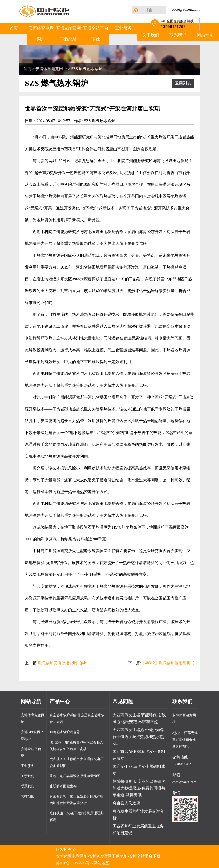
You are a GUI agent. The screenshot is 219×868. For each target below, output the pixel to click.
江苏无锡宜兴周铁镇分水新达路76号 (185, 740)
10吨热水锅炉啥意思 (65, 732)
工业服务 (123, 28)
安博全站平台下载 (96, 34)
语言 (149, 10)
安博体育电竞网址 (41, 34)
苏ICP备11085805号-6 (74, 863)
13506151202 (182, 764)
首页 (14, 28)
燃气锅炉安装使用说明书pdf (62, 663)
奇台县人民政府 (126, 803)
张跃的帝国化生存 (63, 786)
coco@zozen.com (186, 9)
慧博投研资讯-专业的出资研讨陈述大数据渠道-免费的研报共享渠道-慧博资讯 (139, 788)
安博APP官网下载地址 (68, 34)
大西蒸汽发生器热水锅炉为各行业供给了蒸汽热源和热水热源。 (138, 737)
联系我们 (178, 35)
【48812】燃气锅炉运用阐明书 (168, 663)
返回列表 (183, 83)
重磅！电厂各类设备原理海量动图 (75, 776)
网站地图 (205, 35)
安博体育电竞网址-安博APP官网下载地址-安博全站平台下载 (108, 856)
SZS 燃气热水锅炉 (87, 69)
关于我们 (151, 35)
